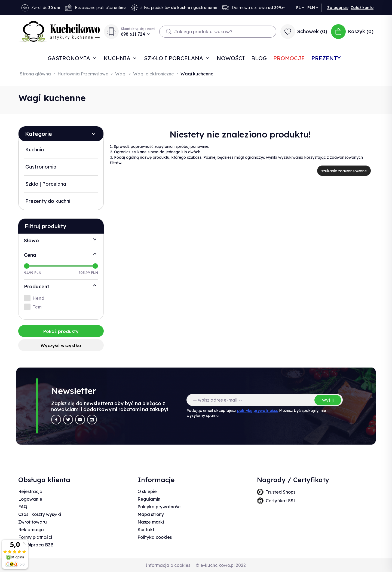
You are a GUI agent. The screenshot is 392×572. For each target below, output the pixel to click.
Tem (37, 307)
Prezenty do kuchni (48, 201)
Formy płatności (35, 537)
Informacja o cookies (168, 565)
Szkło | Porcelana (46, 184)
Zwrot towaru (33, 522)
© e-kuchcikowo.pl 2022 (221, 565)
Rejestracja (30, 491)
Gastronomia (70, 58)
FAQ (23, 507)
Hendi (39, 298)
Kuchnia (118, 58)
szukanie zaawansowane (344, 171)
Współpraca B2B (36, 545)
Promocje (289, 58)
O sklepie (147, 491)
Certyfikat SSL (281, 501)
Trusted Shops (281, 492)
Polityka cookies (155, 537)
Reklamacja (31, 530)
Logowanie (30, 499)
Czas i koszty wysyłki (40, 514)
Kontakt (146, 530)
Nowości (231, 58)
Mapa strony (151, 514)
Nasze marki (151, 522)
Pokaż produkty (61, 331)
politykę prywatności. (258, 411)
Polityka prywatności (160, 507)
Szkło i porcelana (174, 58)
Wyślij (328, 400)
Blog (259, 58)
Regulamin (149, 499)
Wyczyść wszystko (61, 345)
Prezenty (326, 58)
